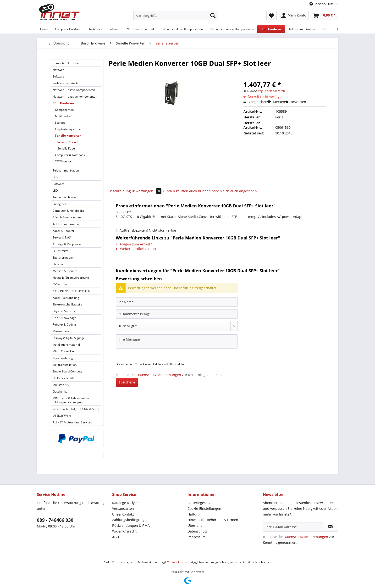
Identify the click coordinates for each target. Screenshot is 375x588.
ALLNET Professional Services (72, 422)
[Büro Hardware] (271, 29)
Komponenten (64, 110)
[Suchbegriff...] (176, 16)
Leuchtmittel (61, 251)
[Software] (115, 29)
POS (55, 177)
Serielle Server (68, 142)
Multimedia (63, 116)
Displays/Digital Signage (69, 338)
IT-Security (60, 284)
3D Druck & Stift (63, 378)
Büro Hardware (63, 103)
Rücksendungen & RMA (131, 525)
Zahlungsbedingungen (130, 520)
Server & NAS (62, 237)
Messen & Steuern (65, 271)
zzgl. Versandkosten (272, 91)
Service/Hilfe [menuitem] (322, 4)
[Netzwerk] (96, 29)
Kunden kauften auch (180, 191)
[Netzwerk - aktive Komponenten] (182, 29)
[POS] (324, 29)
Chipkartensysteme (68, 129)
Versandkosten (177, 562)
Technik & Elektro (64, 197)
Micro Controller (63, 351)
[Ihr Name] (177, 302)
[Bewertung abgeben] (177, 326)
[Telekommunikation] (302, 29)
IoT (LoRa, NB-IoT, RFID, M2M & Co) (76, 409)
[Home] (44, 29)
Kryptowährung (63, 358)
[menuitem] (176, 18)
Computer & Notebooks (68, 211)
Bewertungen (147, 191)
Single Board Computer (68, 371)
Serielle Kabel (66, 148)
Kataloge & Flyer (125, 503)
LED (55, 191)
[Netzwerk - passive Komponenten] (232, 29)
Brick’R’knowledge (64, 318)
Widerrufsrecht (124, 531)
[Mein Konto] (294, 16)
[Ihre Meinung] (177, 341)
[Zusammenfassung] (177, 314)
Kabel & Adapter (63, 231)
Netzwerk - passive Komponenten (75, 97)
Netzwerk (59, 70)
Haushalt (59, 264)
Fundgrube (60, 204)
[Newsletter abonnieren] (330, 527)
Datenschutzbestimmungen (159, 375)
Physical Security (64, 311)
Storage (60, 123)
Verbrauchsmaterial (66, 83)
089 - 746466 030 (55, 520)
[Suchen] (213, 16)
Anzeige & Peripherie (67, 244)
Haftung (194, 514)
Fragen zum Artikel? (134, 244)
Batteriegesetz (199, 503)
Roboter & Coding (64, 325)
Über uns (195, 525)
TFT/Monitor (63, 161)
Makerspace (61, 331)
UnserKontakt (123, 514)
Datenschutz (198, 531)
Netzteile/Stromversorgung (71, 278)
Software (59, 76)
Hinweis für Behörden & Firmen (213, 520)
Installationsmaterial (66, 345)
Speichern (127, 382)
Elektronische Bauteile (67, 304)
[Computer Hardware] (69, 29)
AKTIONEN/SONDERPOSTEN (71, 291)
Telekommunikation (66, 170)
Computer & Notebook (70, 155)
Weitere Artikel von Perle (138, 249)
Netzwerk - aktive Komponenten (74, 90)
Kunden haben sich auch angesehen (227, 191)
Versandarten (123, 508)
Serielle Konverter (68, 136)
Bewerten (296, 102)
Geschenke (60, 391)
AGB (116, 537)
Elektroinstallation (65, 365)
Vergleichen (255, 102)
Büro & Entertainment (67, 217)
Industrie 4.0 (61, 385)
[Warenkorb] (325, 16)
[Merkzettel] (272, 16)
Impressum (197, 537)
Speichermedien (63, 258)
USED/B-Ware (62, 416)
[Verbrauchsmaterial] (141, 29)
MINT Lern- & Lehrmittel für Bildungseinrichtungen (71, 400)
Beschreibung (120, 191)
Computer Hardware (66, 63)
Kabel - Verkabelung (66, 298)
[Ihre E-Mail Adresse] (293, 527)
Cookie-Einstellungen (204, 508)
